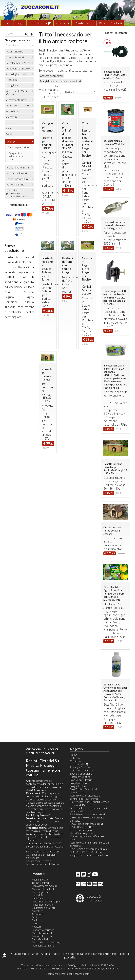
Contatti (116, 23)
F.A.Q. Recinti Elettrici (82, 827)
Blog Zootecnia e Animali (84, 789)
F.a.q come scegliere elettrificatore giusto (81, 831)
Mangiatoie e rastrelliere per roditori (60, 81)
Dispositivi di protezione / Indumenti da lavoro (17, 193)
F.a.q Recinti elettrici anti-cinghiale (89, 849)
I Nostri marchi (84, 23)
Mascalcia (12, 80)
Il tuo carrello (40, 23)
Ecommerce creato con (68, 974)
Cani (9, 128)
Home (7, 23)
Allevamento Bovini (17, 100)
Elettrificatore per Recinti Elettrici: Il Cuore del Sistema (89, 803)
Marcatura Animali (17, 173)
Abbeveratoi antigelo (18, 68)
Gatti (9, 134)
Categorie (76, 758)
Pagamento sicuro (80, 777)
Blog (102, 23)
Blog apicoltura (78, 786)
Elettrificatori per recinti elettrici (44, 851)
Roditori (11, 142)
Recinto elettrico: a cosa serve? (87, 814)
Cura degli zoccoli (16, 74)
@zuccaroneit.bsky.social (50, 846)
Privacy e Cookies (80, 767)
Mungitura (12, 85)
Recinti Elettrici (15, 51)
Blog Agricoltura (79, 783)
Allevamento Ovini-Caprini (17, 93)
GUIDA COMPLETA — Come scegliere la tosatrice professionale (89, 853)
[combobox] (78, 91)
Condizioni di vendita (81, 770)
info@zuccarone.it (108, 968)
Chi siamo (63, 23)
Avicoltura (12, 117)
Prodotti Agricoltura (17, 179)
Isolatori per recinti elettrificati (43, 864)
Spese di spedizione (81, 773)
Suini (9, 122)
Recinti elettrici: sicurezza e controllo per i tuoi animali (85, 797)
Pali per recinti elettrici (39, 861)
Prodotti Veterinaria (18, 167)
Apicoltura (12, 111)
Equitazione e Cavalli (18, 105)
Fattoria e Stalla (15, 184)
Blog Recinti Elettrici (81, 780)
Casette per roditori (51, 76)
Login (20, 23)
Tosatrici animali (15, 57)
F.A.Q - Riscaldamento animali (86, 824)
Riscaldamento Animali (19, 63)
